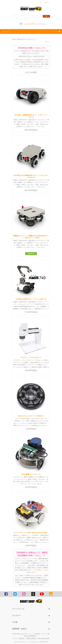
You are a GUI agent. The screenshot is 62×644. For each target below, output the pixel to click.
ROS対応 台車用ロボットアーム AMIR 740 (31, 299)
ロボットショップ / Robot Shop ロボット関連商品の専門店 (35, 642)
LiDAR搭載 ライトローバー (31, 474)
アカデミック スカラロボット (31, 358)
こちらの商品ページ (39, 570)
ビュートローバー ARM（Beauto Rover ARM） (31, 533)
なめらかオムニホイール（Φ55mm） (31, 416)
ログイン (47, 3)
